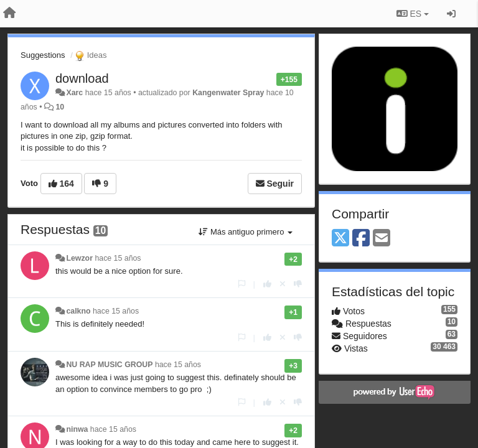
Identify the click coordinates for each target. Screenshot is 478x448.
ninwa (77, 429)
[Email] (382, 239)
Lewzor (79, 258)
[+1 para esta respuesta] (267, 284)
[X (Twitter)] (340, 239)
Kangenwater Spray (228, 93)
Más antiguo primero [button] (246, 232)
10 (60, 107)
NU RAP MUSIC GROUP (109, 365)
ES (413, 14)
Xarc (74, 93)
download (82, 78)
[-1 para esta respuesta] (298, 284)
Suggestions (43, 55)
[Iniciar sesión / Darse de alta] (451, 14)
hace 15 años (118, 258)
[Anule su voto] (283, 284)
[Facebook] (361, 239)
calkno (78, 311)
